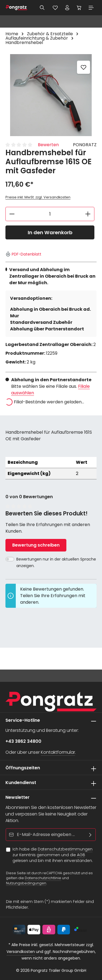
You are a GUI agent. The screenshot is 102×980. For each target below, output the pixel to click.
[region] (51, 95)
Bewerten (48, 145)
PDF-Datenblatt (23, 254)
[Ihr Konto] (67, 8)
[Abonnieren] (90, 835)
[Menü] (91, 8)
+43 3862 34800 (23, 741)
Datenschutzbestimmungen (65, 849)
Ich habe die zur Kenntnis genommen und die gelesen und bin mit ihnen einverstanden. (53, 855)
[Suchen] (42, 8)
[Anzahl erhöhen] (88, 214)
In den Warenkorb (50, 232)
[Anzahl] (50, 214)
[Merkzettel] (55, 8)
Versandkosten (21, 952)
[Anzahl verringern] (12, 214)
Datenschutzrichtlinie (43, 878)
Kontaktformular (58, 752)
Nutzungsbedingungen (26, 883)
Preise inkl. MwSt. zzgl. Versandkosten (38, 197)
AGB (81, 855)
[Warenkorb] (79, 8)
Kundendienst (21, 783)
